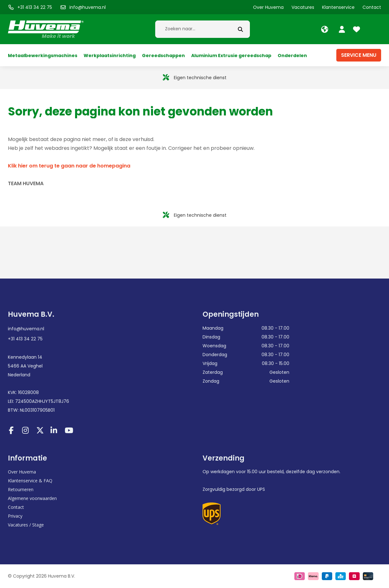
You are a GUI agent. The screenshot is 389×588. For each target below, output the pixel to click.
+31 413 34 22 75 (25, 339)
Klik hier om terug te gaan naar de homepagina (69, 166)
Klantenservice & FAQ (30, 481)
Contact (16, 507)
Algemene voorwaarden (32, 498)
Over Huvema (22, 472)
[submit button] (240, 29)
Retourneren (21, 489)
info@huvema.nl (26, 329)
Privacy (15, 516)
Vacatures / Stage (26, 525)
